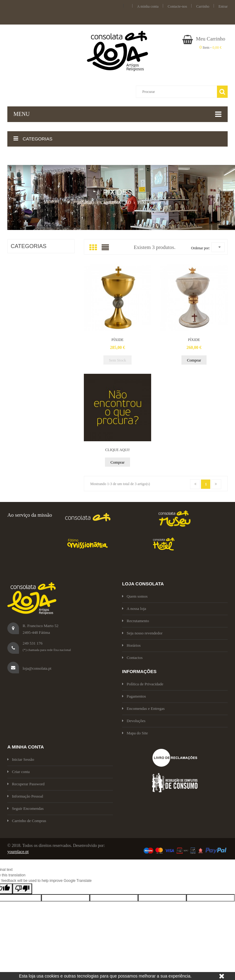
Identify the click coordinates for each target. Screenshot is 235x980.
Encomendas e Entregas (143, 708)
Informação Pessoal (25, 796)
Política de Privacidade (143, 684)
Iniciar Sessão (21, 759)
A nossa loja (134, 609)
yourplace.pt (18, 852)
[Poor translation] (22, 889)
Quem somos (135, 596)
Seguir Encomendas (26, 808)
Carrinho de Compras (27, 821)
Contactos (132, 658)
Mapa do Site (135, 733)
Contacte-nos (177, 6)
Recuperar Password (26, 784)
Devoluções (134, 721)
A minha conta (148, 6)
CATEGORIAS (29, 246)
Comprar (194, 360)
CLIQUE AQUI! (117, 450)
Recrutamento (136, 621)
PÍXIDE (117, 340)
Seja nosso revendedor (142, 633)
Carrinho (203, 6)
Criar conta (19, 772)
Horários (131, 645)
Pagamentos (134, 696)
